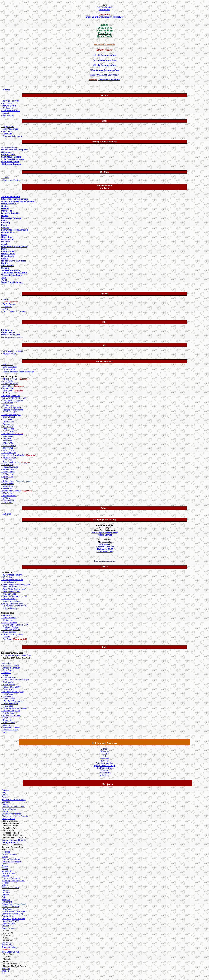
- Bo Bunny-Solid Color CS (13, 398)
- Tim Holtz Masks (9, 730)
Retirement (7, 902)
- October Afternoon (11, 462)
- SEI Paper (7, 493)
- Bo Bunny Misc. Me (11, 396)
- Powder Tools (8, 713)
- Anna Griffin (7, 381)
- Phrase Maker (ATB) (11, 715)
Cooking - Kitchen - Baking (14, 807)
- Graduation (7, 909)
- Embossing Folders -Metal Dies (16, 655)
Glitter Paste (7, 239)
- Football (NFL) (9, 923)
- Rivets (5, 309)
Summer (104, 770)
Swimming (6, 942)
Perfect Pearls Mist (10, 335)
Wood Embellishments (12, 282)
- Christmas (105, 544)
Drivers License (9, 854)
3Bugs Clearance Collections (104, 75)
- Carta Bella (7, 403)
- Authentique (7, 388)
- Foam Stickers (8, 582)
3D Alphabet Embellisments (15, 199)
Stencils (5, 268)
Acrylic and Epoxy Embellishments (18, 201)
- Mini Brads (7, 131)
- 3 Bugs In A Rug (9, 379)
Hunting (5, 876)
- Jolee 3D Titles (9, 594)
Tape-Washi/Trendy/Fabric (14, 273)
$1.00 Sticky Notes (10, 162)
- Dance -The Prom (11, 907)
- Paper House (8, 472)
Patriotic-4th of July (104, 763)
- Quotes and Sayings (11, 180)
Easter (105, 754)
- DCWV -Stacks (9, 412)
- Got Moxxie (7, 436)
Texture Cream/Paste (11, 275)
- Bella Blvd (6, 391)
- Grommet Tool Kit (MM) (13, 692)
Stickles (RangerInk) (11, 270)
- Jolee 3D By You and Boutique (16, 584)
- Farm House (8, 429)
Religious (6, 899)
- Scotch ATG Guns (10, 665)
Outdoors (6, 892)
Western (6, 971)
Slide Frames (8, 266)
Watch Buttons (8, 204)
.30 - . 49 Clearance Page (105, 60)
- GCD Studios (8, 431)
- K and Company (9, 632)
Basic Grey (7, 386)
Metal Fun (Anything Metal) (14, 247)
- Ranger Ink (7, 720)
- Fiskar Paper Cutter (11, 687)
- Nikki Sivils (7, 460)
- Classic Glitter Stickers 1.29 (14, 625)
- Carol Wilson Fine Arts (12, 400)
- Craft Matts (7, 682)
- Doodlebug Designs (11, 415)
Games (5, 869)
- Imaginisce (7, 441)
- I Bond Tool (7, 694)
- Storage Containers (11, 727)
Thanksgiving (104, 773)
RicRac (5, 263)
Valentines (105, 775)
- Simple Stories (9, 495)
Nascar (5, 890)
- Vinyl (4, 732)
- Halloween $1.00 (104, 549)
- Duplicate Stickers (10, 627)
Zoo (3, 973)
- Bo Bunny (6, 393)
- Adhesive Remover (11, 668)
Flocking (5, 223)
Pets (4, 897)
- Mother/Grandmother (12, 861)
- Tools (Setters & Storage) (13, 311)
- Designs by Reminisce (12, 410)
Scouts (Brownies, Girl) (12, 914)
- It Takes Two (8, 443)
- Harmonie (6, 438)
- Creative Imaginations (12, 407)
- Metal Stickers (8, 599)
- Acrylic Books (9, 106)
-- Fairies (6, 852)
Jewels (5, 244)
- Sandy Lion (7, 486)
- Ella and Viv (7, 424)
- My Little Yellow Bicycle (13, 455)
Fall (104, 756)
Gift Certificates (104, 7)
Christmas (104, 751)
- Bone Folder (8, 670)
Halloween (104, 758)
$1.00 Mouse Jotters (11, 157)
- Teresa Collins (8, 500)
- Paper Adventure (10, 467)
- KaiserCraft (7, 448)
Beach (5, 795)
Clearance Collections (104, 80)
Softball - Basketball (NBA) (13, 920)
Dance (5, 811)
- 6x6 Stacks (7, 365)
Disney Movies (8, 819)
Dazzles (5, 208)
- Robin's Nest (8, 481)
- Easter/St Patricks (104, 547)
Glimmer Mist (8, 232)
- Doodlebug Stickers (11, 630)
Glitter (4, 235)
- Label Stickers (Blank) (12, 634)
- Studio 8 (6, 498)
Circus (5, 804)
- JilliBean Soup (8, 445)
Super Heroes (8, 928)
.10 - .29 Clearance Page (104, 55)
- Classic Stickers (9, 622)
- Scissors (6, 725)
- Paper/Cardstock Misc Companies (17, 372)
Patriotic (5, 895)
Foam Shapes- (8, 230)
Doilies (5, 216)
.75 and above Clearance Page (104, 70)
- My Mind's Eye (9, 353)
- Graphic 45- (12, 434)
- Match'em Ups (8, 453)
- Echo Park (7, 419)
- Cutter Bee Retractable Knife (15, 680)
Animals (5, 790)
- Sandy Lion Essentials (12, 603)
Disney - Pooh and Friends (14, 840)
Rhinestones (7, 256)
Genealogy (7, 871)
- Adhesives (7, 663)
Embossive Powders (11, 218)
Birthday (105, 749)
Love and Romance (11, 878)
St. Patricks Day (104, 768)
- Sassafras (6, 488)
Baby (4, 792)
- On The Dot (7, 465)
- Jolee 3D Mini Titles (11, 591)
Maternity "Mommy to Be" (13, 880)
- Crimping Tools (9, 677)
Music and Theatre (10, 888)
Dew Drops (7, 211)
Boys (4, 797)
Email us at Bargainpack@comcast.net (104, 17)
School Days (8, 904)
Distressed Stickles (11, 213)
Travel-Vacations (9, 947)
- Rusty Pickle (8, 484)
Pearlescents (8, 251)
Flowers (5, 227)
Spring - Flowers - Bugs (105, 766)
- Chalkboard (7, 405)
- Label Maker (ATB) (10, 711)
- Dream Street (8, 417)
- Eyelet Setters (8, 684)
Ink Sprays (6, 330)
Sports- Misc (7, 916)
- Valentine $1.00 (104, 551)
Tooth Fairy (7, 945)
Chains (5, 206)
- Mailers (5, 113)
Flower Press (8, 689)
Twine (4, 280)
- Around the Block (10, 384)
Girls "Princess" (9, 873)
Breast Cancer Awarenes (13, 800)
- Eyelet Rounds (9, 304)
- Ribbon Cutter (8, 723)
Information (105, 10)
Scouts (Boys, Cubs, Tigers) (14, 911)
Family (5, 857)
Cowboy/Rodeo (9, 809)
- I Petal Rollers (8, 699)
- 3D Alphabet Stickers (11, 575)
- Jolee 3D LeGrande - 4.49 (14, 589)
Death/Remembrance (12, 814)
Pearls (4, 249)
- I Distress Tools (9, 696)
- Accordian (6, 103)
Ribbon (5, 258)
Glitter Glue (7, 237)
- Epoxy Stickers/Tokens (12, 580)
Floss (4, 225)
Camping (6, 802)
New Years (104, 761)
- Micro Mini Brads (10, 129)
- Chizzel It (6, 673)
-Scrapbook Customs (11, 491)
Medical (5, 883)
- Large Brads (8, 127)
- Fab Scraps (7, 426)
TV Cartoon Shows (10, 952)
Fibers (4, 220)
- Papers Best (8, 469)
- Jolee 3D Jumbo (9, 587)
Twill (3, 277)
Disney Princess (10, 842)
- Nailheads (6, 134)
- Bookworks (7, 108)
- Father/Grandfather (11, 859)
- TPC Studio (7, 503)
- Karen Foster (8, 450)
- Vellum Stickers (9, 608)
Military (5, 885)
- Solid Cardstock (9, 367)
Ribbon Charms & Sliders (14, 261)
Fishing (5, 866)
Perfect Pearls (8, 254)
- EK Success (7, 422)
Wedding (6, 968)
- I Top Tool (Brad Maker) (13, 701)
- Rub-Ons (6, 514)
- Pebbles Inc (7, 474)
